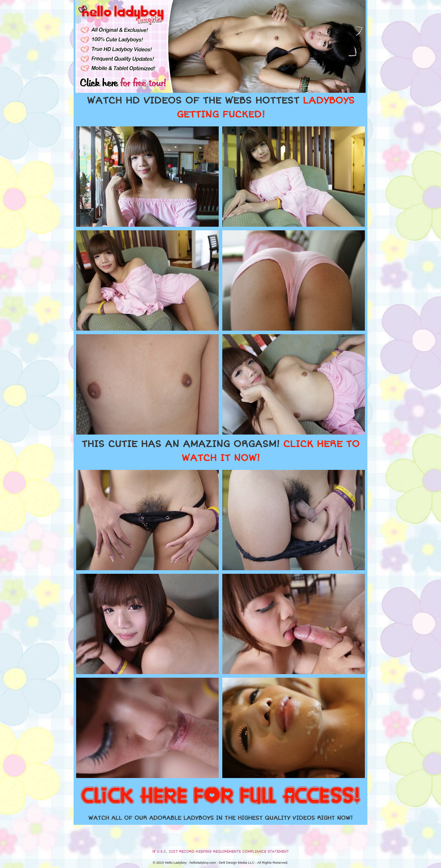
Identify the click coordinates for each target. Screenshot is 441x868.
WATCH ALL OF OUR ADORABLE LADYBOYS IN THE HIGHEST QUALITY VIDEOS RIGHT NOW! (220, 818)
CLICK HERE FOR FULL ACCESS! (220, 796)
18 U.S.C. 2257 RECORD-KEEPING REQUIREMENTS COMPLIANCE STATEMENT (220, 852)
